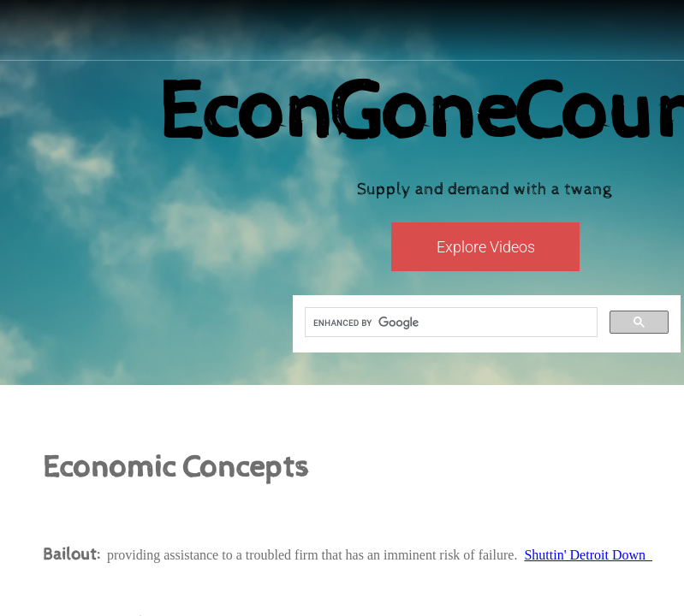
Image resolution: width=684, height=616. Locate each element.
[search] (449, 323)
